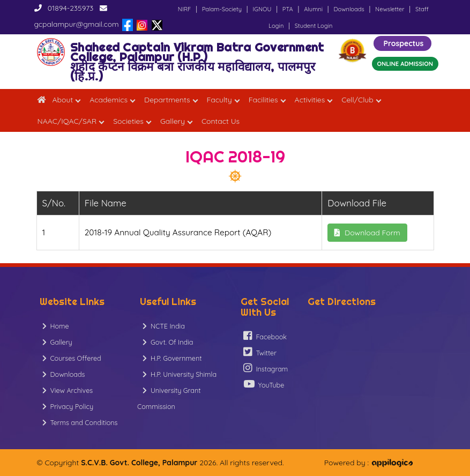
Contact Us (221, 121)
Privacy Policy (68, 406)
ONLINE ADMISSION (405, 64)
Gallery (173, 121)
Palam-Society (222, 9)
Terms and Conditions (80, 422)
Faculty (219, 100)
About (63, 100)
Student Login (314, 26)
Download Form (367, 233)
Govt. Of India (168, 342)
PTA (288, 9)
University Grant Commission (169, 398)
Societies (128, 121)
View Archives (68, 390)
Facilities (263, 100)
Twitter (260, 352)
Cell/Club (357, 100)
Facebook (265, 336)
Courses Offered (72, 358)
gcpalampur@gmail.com (77, 24)
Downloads (349, 9)
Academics (109, 100)
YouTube (264, 384)
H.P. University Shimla (180, 374)
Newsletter (390, 9)
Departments (167, 100)
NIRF (185, 9)
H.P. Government (172, 358)
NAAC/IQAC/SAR (67, 121)
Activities (310, 100)
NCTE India (164, 326)
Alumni (313, 9)
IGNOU (262, 9)
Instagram (266, 368)
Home (56, 326)
